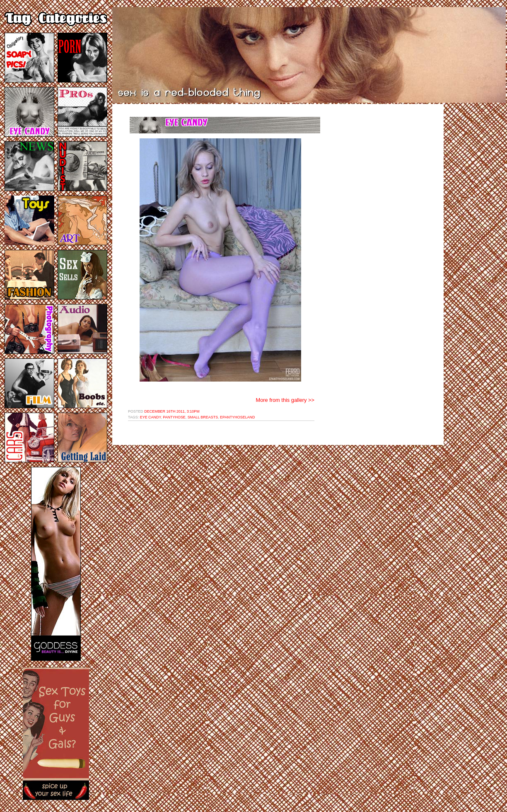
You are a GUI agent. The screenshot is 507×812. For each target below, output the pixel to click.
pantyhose (174, 417)
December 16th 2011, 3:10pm (172, 411)
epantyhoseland (237, 417)
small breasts (203, 417)
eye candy (151, 417)
